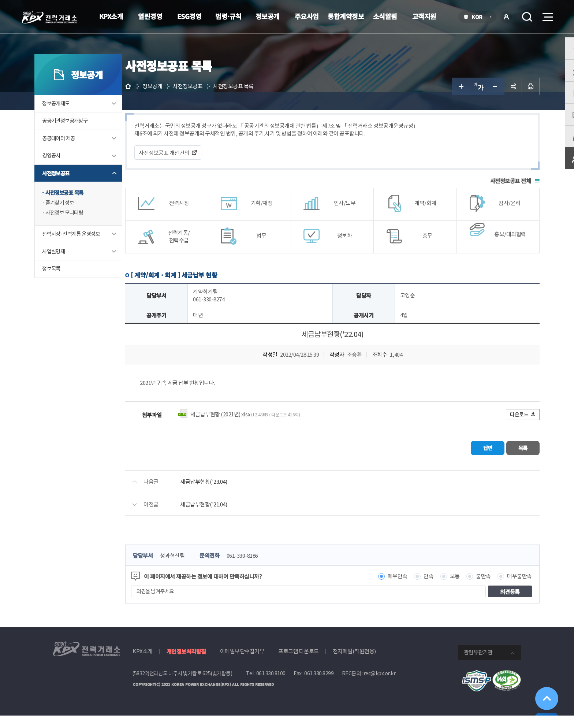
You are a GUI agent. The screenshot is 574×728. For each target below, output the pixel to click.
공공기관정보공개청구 (85, 136)
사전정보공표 (75, 189)
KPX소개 (111, 16)
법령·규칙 (228, 16)
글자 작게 (477, 101)
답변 (454, 462)
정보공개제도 (75, 118)
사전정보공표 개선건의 (194, 168)
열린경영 (150, 16)
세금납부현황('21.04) (234, 517)
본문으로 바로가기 (0, 0)
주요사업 (307, 16)
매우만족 (379, 589)
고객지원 (424, 16)
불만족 (465, 589)
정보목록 (70, 285)
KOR (479, 17)
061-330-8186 (272, 569)
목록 (500, 462)
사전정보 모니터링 (84, 229)
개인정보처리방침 (186, 664)
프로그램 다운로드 (299, 664)
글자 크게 (442, 101)
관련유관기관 (478, 665)
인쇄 (512, 101)
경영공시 (70, 171)
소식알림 (385, 16)
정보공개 (268, 16)
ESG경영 (189, 16)
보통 (437, 589)
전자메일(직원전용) (354, 664)
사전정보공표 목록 (84, 209)
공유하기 (495, 101)
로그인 (506, 17)
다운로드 (505, 429)
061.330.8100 (271, 686)
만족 (411, 589)
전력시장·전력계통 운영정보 (92, 250)
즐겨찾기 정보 (79, 219)
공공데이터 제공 (78, 154)
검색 (527, 17)
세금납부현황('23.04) (234, 495)
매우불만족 (502, 589)
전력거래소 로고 (49, 17)
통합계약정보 (346, 16)
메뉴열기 (547, 15)
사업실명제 (73, 268)
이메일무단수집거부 (242, 664)
